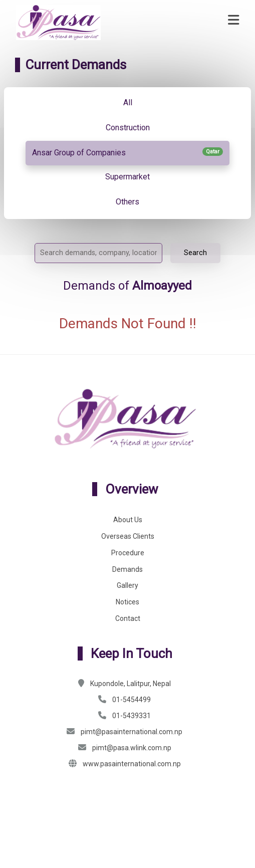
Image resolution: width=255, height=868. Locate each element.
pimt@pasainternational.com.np (132, 732)
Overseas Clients (128, 536)
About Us (128, 520)
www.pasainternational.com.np (132, 764)
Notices (127, 602)
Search (195, 253)
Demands (127, 569)
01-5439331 (132, 716)
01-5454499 (132, 700)
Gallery (127, 585)
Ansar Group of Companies (127, 152)
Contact (128, 618)
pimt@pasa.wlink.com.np (132, 748)
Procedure (128, 553)
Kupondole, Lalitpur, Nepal (131, 684)
